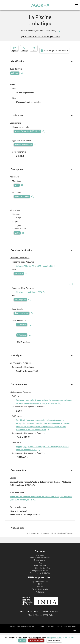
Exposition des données (40, 579)
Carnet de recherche (40, 600)
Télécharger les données (39, 61)
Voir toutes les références (62, 544)
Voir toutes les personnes (38, 544)
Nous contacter (40, 576)
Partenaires (40, 603)
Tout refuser (36, 640)
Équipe (40, 598)
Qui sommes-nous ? (40, 592)
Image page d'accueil (40, 581)
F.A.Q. (40, 574)
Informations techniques (40, 568)
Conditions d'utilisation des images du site (40, 36)
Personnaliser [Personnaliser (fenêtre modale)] (54, 640)
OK (22, 640)
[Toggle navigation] (77, 5)
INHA (40, 595)
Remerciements (40, 571)
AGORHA (41, 5)
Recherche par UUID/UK (40, 584)
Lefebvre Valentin (38, 31)
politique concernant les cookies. (61, 637)
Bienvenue (40, 566)
